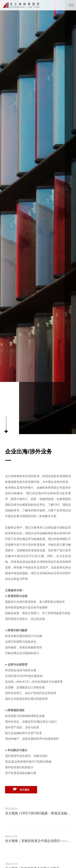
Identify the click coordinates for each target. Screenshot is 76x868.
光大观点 (21, 789)
